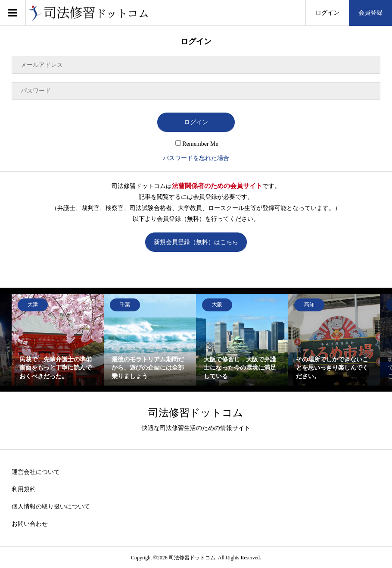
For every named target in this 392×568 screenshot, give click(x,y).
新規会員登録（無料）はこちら (196, 242)
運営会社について (36, 472)
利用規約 (24, 489)
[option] (58, 340)
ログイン (327, 13)
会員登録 (370, 13)
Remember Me (197, 144)
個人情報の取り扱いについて (51, 507)
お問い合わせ (30, 524)
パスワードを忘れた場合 (196, 158)
